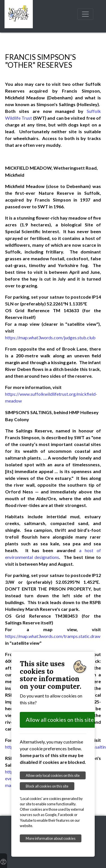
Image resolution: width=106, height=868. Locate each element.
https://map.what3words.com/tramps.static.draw (53, 636)
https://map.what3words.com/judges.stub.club (50, 337)
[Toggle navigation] (85, 14)
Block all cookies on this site (47, 786)
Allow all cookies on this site (60, 720)
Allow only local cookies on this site (53, 775)
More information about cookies (51, 838)
